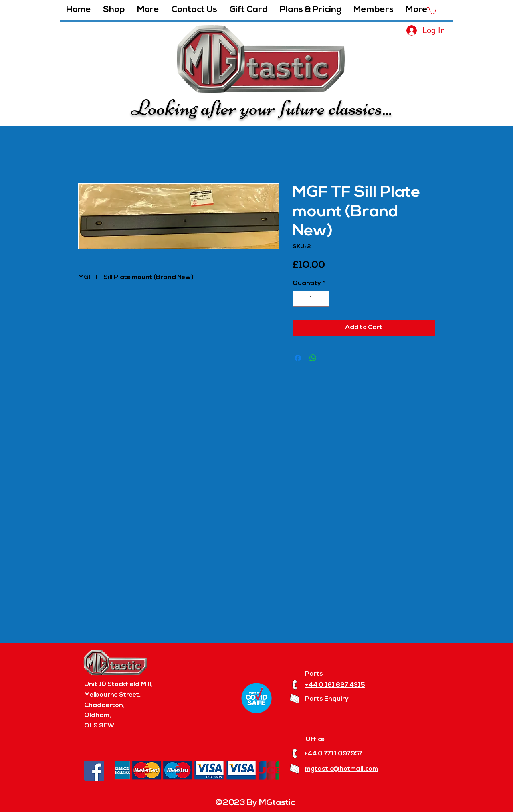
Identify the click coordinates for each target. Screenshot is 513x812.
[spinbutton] (311, 299)
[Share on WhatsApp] (313, 358)
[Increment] (323, 299)
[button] (148, 10)
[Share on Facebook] (298, 358)
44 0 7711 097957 (335, 754)
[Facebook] (94, 771)
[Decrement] (299, 299)
